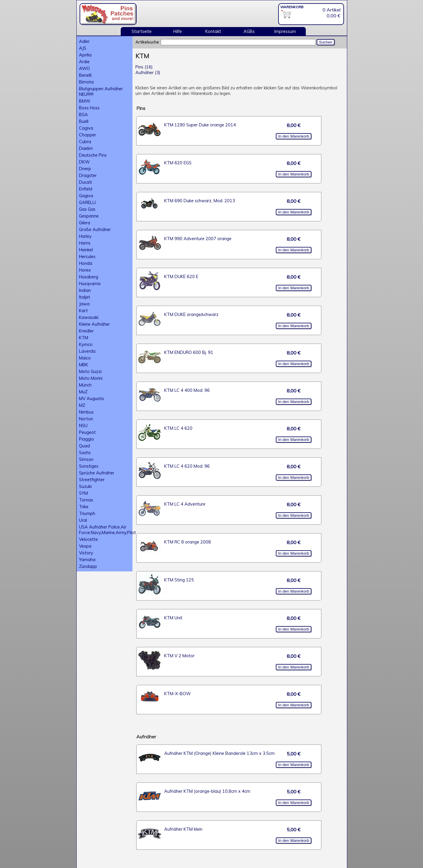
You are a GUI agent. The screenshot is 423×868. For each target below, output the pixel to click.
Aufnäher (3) (148, 72)
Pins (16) (144, 67)
